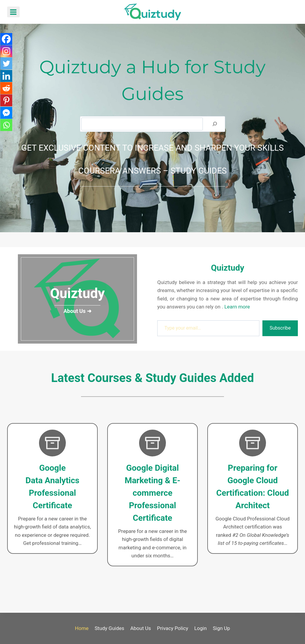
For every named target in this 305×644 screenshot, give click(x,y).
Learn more (237, 307)
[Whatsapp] (7, 131)
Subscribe (280, 328)
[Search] (215, 124)
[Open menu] (13, 12)
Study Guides (109, 628)
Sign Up (221, 628)
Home (82, 628)
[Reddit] (7, 92)
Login (200, 628)
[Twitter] (7, 66)
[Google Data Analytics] (52, 488)
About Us (140, 628)
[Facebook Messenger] (7, 118)
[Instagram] (7, 52)
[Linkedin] (7, 79)
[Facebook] (7, 39)
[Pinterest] (7, 105)
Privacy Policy (173, 628)
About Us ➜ (77, 311)
